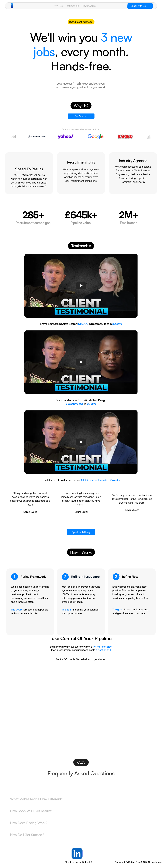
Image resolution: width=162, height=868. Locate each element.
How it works (89, 6)
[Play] (81, 286)
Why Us (58, 6)
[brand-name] (19, 6)
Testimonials (72, 6)
